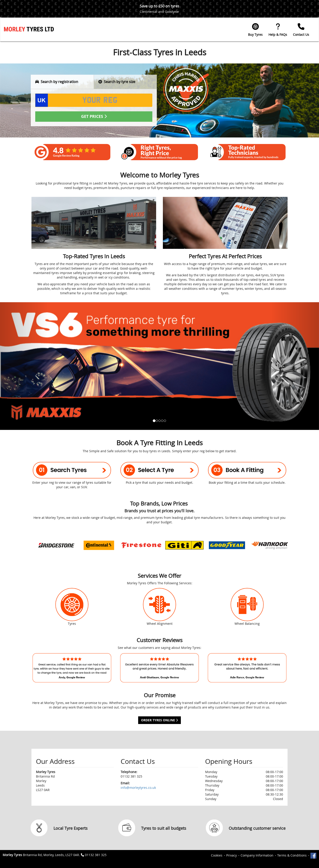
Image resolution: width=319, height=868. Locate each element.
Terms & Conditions (292, 855)
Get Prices (94, 116)
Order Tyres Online (159, 720)
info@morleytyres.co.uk (138, 788)
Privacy (231, 855)
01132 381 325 (96, 855)
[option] (56, 545)
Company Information (257, 855)
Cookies (217, 855)
